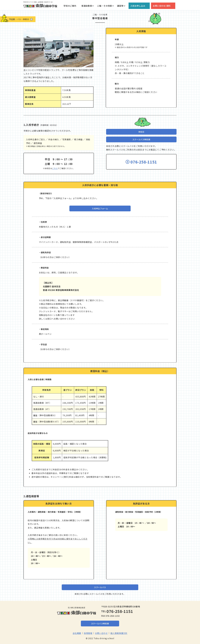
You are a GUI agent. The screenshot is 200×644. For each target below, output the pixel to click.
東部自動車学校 (40, 6)
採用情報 (88, 633)
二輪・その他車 (104, 6)
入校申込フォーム (100, 208)
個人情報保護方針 (119, 633)
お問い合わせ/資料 (162, 6)
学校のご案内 (70, 6)
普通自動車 (87, 6)
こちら (55, 168)
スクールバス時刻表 (141, 139)
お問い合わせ (101, 633)
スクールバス (100, 587)
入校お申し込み (138, 6)
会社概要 (77, 633)
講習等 (120, 6)
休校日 (141, 132)
